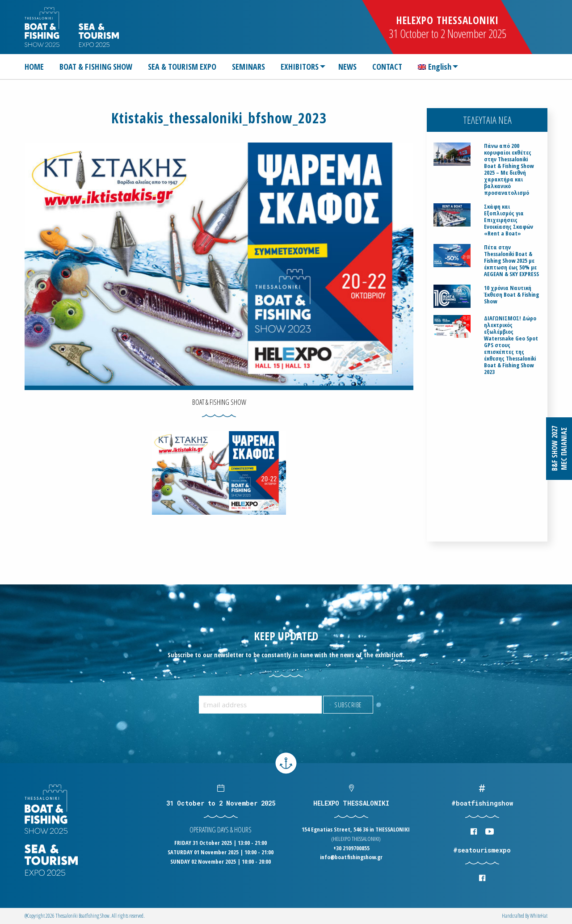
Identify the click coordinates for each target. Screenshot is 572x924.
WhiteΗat (539, 916)
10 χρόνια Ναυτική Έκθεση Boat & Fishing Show (511, 295)
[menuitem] (38, 67)
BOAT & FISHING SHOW (96, 67)
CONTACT (387, 67)
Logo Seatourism (99, 35)
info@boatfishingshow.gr (351, 857)
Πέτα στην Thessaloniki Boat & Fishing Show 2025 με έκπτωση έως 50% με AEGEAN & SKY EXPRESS (511, 261)
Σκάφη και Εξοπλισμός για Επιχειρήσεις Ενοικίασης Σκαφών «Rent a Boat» (509, 220)
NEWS (347, 67)
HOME (34, 67)
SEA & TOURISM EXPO (182, 67)
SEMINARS (248, 67)
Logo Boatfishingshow (43, 27)
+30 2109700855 (351, 848)
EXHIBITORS (300, 67)
